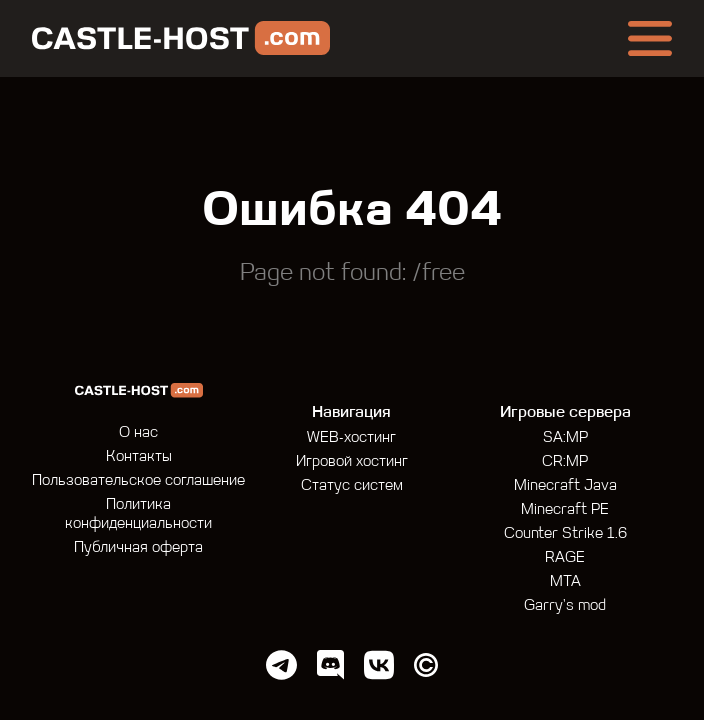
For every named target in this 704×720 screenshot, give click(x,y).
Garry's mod (565, 606)
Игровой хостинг (352, 462)
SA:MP (565, 438)
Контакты (139, 457)
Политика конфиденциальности (138, 515)
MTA (565, 582)
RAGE (565, 558)
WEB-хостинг (351, 438)
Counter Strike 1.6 (565, 534)
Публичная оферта (138, 548)
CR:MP (565, 462)
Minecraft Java (565, 486)
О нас (138, 433)
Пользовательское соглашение (138, 481)
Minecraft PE (565, 510)
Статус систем (352, 486)
